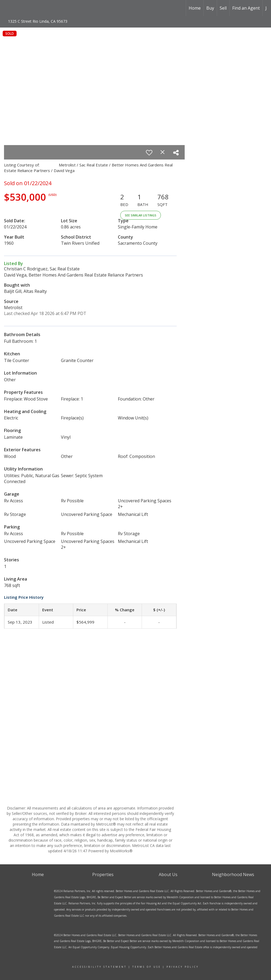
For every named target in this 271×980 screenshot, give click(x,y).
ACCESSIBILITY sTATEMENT (99, 967)
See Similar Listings (141, 215)
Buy (210, 8)
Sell (223, 8)
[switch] (149, 153)
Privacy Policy (183, 967)
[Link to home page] (27, 8)
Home (195, 8)
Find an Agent (246, 8)
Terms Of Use (147, 967)
